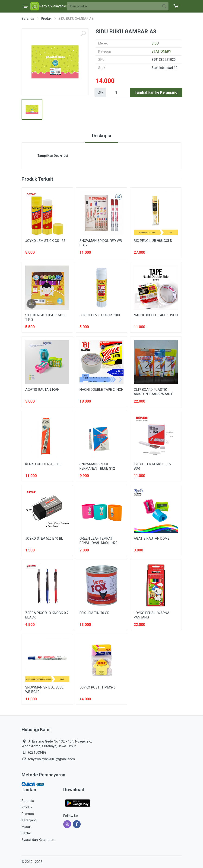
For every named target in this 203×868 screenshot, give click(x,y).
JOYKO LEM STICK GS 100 (100, 315)
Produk (46, 19)
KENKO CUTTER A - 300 (43, 464)
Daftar (26, 833)
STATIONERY (161, 51)
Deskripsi (102, 136)
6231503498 (37, 753)
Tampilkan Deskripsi (53, 156)
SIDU (155, 43)
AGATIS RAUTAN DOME (152, 538)
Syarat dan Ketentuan (38, 840)
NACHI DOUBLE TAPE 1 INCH (156, 315)
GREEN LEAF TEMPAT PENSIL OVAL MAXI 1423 (98, 541)
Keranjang (29, 820)
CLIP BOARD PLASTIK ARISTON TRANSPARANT (153, 392)
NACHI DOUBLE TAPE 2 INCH (101, 390)
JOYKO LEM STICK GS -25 (45, 241)
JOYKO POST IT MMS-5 (97, 687)
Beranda (28, 19)
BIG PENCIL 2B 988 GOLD (153, 241)
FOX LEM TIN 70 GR (94, 613)
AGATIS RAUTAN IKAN (42, 390)
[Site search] (114, 6)
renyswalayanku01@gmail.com (51, 759)
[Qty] (118, 93)
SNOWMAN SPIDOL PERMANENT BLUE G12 (97, 466)
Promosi (28, 814)
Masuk (27, 827)
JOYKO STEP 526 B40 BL (44, 538)
